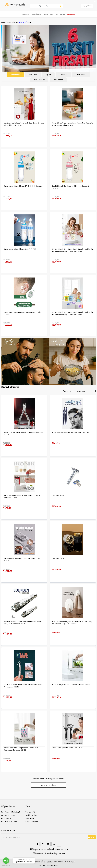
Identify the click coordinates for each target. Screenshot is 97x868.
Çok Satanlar (39, 80)
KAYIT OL (92, 837)
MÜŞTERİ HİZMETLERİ (9, 822)
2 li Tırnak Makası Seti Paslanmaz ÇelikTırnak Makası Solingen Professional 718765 (23, 623)
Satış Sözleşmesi (32, 822)
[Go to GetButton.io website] (6, 865)
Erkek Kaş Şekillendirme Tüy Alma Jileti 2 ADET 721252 (72, 432)
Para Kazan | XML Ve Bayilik (11, 812)
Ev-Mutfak (33, 75)
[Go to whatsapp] (6, 861)
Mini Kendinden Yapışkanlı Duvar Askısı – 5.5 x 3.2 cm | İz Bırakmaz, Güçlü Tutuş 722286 (72, 623)
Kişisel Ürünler (37, 14)
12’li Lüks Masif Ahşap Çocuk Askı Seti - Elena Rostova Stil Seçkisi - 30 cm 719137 (24, 124)
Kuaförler (63, 75)
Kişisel (48, 75)
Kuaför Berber (48, 14)
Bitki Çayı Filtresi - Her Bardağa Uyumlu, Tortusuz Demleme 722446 (22, 496)
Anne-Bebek (15, 75)
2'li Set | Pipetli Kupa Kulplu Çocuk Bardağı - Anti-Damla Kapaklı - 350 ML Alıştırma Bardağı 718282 (72, 250)
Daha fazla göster (48, 785)
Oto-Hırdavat (60, 14)
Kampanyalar (6, 818)
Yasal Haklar (30, 818)
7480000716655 (58, 495)
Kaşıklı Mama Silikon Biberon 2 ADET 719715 (20, 249)
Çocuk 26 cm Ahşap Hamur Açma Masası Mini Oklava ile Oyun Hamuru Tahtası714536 (73, 124)
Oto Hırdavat (81, 75)
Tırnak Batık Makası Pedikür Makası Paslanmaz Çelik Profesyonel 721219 (23, 686)
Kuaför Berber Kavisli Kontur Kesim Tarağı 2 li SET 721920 (22, 560)
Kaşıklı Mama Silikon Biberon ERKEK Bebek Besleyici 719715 (23, 187)
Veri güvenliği (31, 812)
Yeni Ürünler (58, 80)
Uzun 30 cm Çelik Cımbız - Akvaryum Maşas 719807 (71, 685)
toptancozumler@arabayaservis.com (49, 849)
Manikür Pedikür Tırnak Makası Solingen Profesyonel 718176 (23, 433)
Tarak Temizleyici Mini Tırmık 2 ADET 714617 (68, 748)
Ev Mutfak (26, 14)
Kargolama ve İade (8, 815)
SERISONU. (71, 14)
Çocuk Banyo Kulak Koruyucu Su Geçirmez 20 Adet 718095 (23, 313)
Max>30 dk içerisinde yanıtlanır (49, 853)
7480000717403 (58, 558)
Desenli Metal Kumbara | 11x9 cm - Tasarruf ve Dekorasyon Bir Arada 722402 (21, 749)
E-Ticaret (43, 865)
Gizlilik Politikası (32, 815)
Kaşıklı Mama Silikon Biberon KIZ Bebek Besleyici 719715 (70, 187)
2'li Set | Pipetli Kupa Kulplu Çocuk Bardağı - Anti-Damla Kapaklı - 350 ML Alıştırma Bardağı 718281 (72, 313)
